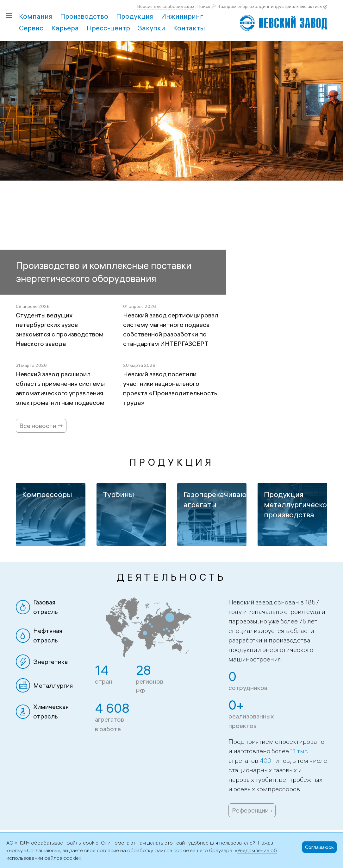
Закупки (152, 28)
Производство (84, 16)
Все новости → (41, 426)
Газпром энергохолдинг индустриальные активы (271, 6)
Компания (36, 16)
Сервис (31, 28)
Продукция (135, 16)
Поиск (204, 6)
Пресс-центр (108, 28)
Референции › (252, 810)
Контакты (189, 28)
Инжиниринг (182, 16)
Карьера (65, 28)
